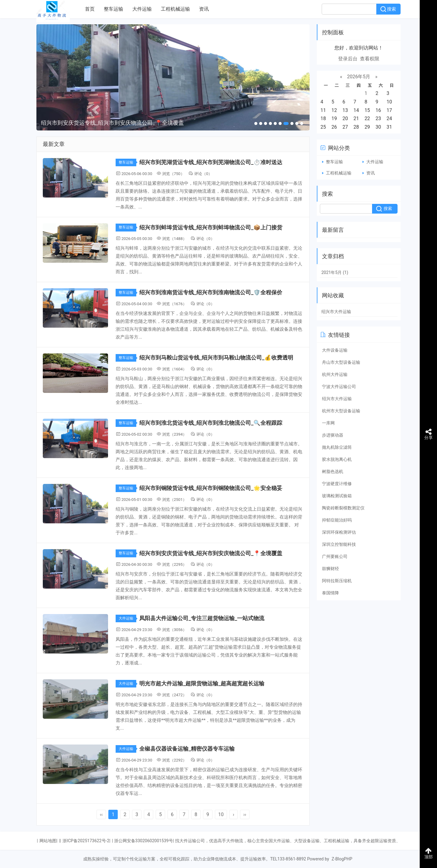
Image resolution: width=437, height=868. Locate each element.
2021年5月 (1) (335, 272)
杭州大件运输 (335, 374)
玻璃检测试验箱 (337, 496)
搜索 (391, 9)
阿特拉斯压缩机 (337, 581)
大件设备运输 (335, 350)
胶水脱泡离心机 (337, 459)
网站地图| (48, 841)
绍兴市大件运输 (336, 312)
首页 (90, 9)
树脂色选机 (333, 471)
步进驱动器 (333, 435)
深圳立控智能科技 (339, 544)
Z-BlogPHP (342, 859)
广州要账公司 (335, 556)
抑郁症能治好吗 (337, 520)
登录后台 (348, 59)
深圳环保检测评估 (339, 532)
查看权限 (370, 59)
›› (245, 814)
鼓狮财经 (330, 569)
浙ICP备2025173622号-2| (86, 841)
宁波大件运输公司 (339, 387)
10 (221, 814)
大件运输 (142, 9)
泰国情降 (330, 593)
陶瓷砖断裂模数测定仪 (343, 508)
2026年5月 (359, 77)
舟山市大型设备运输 (341, 362)
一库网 (328, 423)
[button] (256, 123)
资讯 (204, 9)
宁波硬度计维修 (337, 484)
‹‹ (101, 814)
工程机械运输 (175, 9)
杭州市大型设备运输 (341, 411)
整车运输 (113, 9)
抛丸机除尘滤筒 (337, 447)
